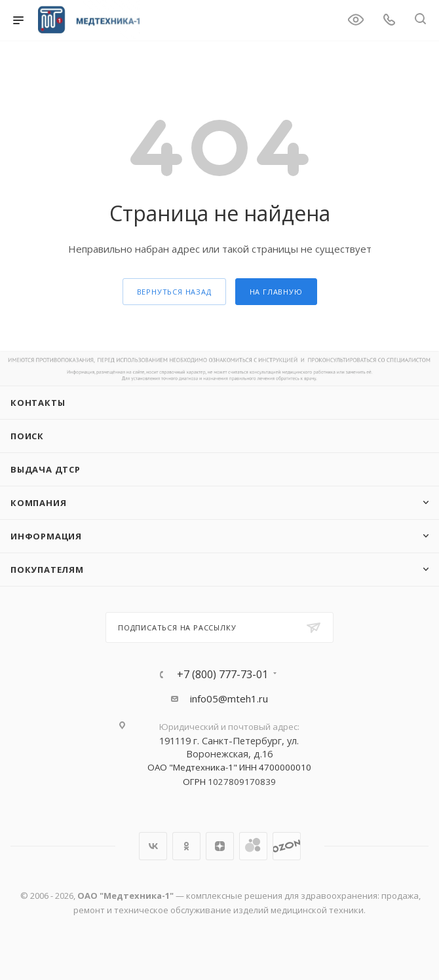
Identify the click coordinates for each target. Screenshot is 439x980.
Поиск (27, 436)
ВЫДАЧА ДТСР (46, 469)
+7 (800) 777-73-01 (222, 674)
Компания (38, 503)
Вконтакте (153, 846)
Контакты (38, 403)
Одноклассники (186, 846)
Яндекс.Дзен (220, 846)
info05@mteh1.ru (229, 699)
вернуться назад (174, 292)
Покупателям (47, 570)
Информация (46, 536)
